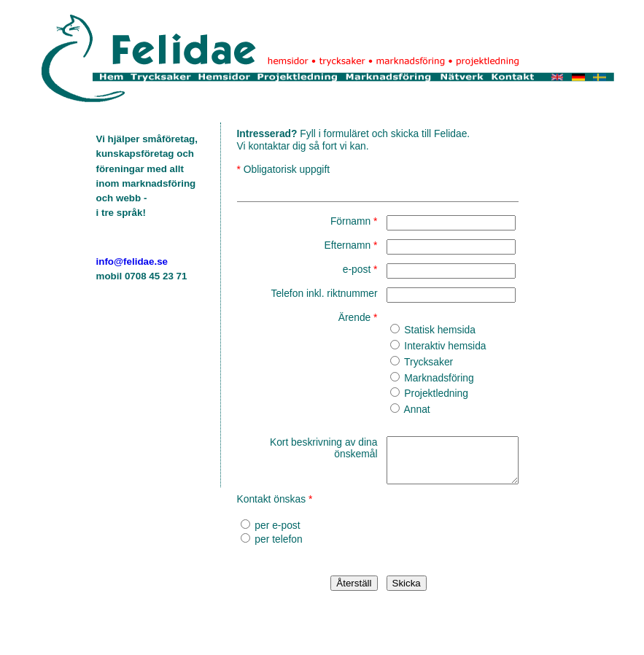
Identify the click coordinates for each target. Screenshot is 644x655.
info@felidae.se (132, 261)
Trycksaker (407, 362)
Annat (396, 409)
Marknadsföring (418, 378)
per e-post (271, 534)
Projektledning (415, 393)
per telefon (272, 548)
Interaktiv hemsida (424, 346)
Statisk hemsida (418, 330)
